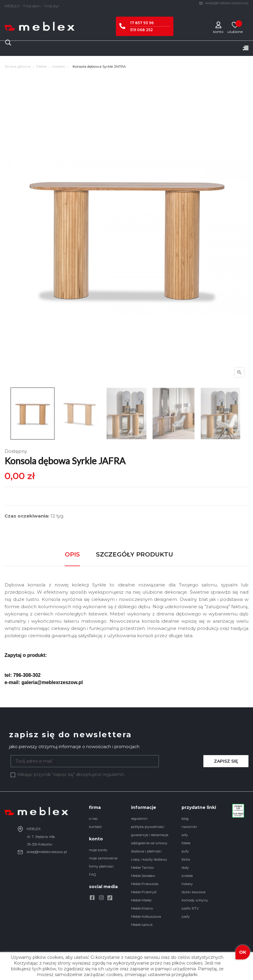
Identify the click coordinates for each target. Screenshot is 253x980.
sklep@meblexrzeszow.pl (224, 3)
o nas (93, 819)
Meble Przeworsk (145, 884)
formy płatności (101, 866)
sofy (185, 835)
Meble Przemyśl (144, 892)
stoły (185, 868)
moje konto (98, 850)
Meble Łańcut (142, 925)
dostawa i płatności (146, 851)
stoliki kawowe (194, 892)
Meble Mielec (141, 900)
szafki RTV (190, 908)
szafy (186, 917)
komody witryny (195, 900)
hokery (187, 884)
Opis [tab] (72, 554)
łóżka (186, 859)
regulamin (139, 819)
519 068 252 (141, 30)
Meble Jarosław (143, 876)
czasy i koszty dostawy (149, 859)
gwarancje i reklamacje (150, 835)
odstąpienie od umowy (149, 843)
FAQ (92, 875)
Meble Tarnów (143, 868)
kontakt (95, 827)
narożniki (189, 827)
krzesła (187, 876)
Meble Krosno (142, 908)
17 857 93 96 (142, 23)
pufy (185, 851)
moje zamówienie (103, 858)
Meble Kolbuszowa (146, 917)
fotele (186, 843)
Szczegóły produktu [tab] (135, 554)
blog (185, 819)
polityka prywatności (148, 827)
